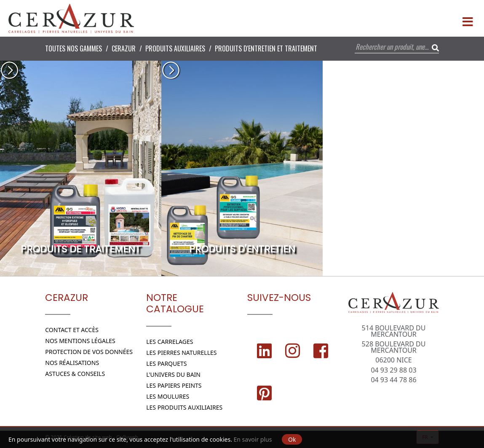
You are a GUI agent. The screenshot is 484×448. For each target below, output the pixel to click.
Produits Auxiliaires (175, 48)
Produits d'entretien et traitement (266, 48)
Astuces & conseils (75, 374)
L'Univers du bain (173, 374)
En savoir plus (253, 439)
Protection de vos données (89, 352)
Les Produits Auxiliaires (184, 407)
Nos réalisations (72, 363)
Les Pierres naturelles (181, 353)
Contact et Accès (72, 330)
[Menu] (468, 19)
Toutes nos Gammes (74, 48)
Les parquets (166, 363)
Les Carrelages (170, 342)
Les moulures (168, 396)
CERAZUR (124, 48)
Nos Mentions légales (80, 341)
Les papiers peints (174, 385)
